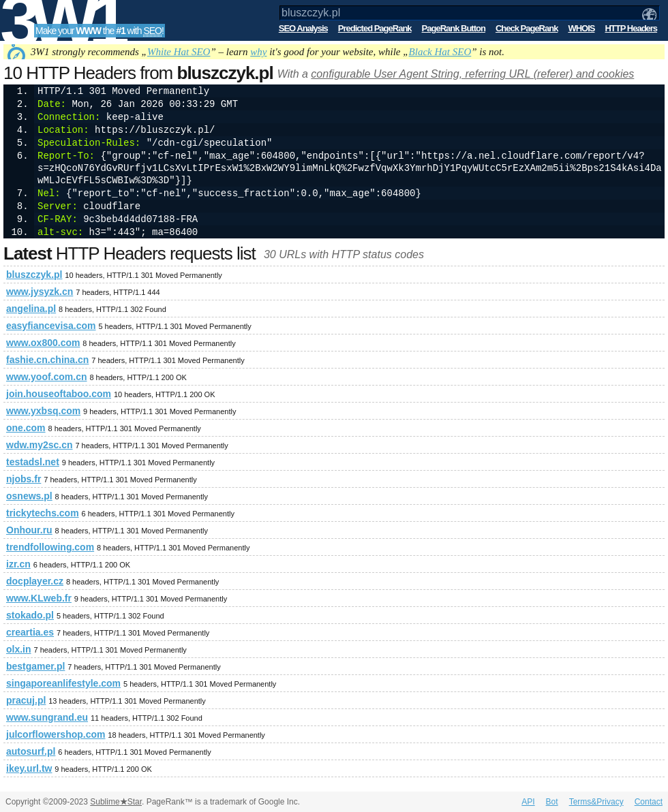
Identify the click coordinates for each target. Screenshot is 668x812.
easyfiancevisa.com (51, 326)
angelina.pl (31, 309)
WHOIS (581, 28)
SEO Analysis (303, 28)
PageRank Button (454, 28)
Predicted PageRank (375, 28)
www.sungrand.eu (47, 717)
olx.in (19, 649)
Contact (649, 802)
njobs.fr (24, 479)
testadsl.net (33, 462)
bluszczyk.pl (34, 275)
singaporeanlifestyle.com (63, 683)
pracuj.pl (26, 700)
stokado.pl (30, 615)
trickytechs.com (43, 513)
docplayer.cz (35, 581)
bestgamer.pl (35, 666)
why (258, 52)
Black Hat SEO (440, 52)
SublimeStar (116, 802)
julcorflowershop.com (56, 734)
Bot (552, 802)
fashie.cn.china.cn (47, 360)
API (528, 802)
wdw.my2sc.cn (40, 445)
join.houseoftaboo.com (59, 394)
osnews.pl (29, 496)
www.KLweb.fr (39, 598)
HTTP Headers (631, 28)
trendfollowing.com (50, 547)
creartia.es (30, 632)
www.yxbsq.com (43, 411)
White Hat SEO (179, 52)
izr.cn (18, 564)
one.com (26, 428)
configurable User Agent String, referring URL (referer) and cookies (472, 74)
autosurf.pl (31, 751)
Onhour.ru (29, 530)
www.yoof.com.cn (47, 377)
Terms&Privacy (596, 802)
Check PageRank (527, 28)
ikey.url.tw (29, 768)
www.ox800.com (43, 343)
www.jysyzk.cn (40, 292)
